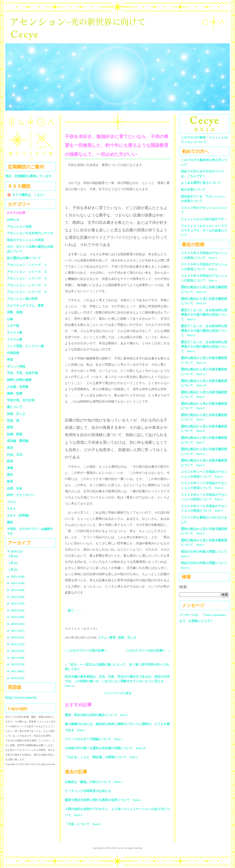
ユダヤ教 (13, 326)
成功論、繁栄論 (18, 441)
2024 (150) (16, 583)
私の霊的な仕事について (24, 258)
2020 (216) (16, 610)
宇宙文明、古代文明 (21, 400)
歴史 (10, 475)
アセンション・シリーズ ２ (27, 272)
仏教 (10, 319)
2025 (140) (16, 576)
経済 (10, 461)
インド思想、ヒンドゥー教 (25, 346)
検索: (183, 587)
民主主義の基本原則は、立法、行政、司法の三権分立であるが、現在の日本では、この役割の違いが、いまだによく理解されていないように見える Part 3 (117, 681)
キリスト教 (15, 333)
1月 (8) (13, 570)
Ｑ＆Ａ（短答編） (19, 515)
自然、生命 (15, 488)
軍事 (10, 468)
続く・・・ (76, 611)
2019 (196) (16, 617)
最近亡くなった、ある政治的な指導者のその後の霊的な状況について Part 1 (204, 347)
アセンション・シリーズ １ (27, 265)
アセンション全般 (19, 226)
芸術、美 (13, 421)
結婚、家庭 (15, 434)
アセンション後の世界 (22, 299)
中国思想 (13, 353)
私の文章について (193, 190)
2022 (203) (16, 597)
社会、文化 (15, 454)
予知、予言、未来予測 (22, 373)
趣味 (10, 522)
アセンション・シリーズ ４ (27, 285)
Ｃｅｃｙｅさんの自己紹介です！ (204, 219)
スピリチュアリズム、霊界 (25, 306)
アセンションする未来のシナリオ (30, 233)
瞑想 (10, 427)
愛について (15, 407)
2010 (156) (16, 678)
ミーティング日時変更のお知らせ (88, 791)
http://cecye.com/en (21, 697)
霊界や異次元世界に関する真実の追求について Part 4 (103, 800)
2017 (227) (16, 631)
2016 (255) (16, 637)
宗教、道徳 (15, 312)
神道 (10, 360)
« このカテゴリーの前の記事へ (86, 651)
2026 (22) (15, 551)
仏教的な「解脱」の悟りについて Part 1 (94, 782)
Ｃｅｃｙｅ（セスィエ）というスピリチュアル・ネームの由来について (204, 230)
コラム (102, 638)
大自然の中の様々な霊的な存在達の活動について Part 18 (105, 748)
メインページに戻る (118, 693)
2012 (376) (16, 664)
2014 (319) (16, 651)
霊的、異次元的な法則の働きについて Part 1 (97, 715)
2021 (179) (16, 603)
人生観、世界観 (18, 387)
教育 (113, 638)
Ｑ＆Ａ (13, 508)
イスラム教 (15, 339)
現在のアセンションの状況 (25, 240)
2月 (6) (13, 563)
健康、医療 (15, 393)
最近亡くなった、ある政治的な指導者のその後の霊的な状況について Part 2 (204, 331)
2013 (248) (16, 658)
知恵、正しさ (127, 638)
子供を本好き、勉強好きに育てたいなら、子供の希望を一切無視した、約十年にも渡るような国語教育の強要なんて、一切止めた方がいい (117, 145)
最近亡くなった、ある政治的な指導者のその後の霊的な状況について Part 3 (204, 315)
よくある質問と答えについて (201, 183)
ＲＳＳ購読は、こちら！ (29, 195)
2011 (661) (16, 671)
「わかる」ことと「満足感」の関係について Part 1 (101, 757)
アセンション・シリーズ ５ (27, 292)
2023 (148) (16, 590)
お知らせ (13, 220)
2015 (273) (16, 644)
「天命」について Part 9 (83, 824)
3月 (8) (13, 556)
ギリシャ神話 (16, 366)
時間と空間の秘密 (19, 380)
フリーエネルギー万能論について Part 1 (94, 739)
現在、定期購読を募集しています (28, 176)
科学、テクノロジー (21, 495)
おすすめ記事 (16, 213)
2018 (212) (16, 624)
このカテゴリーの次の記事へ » (148, 651)
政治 (10, 448)
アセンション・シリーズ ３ (27, 278)
